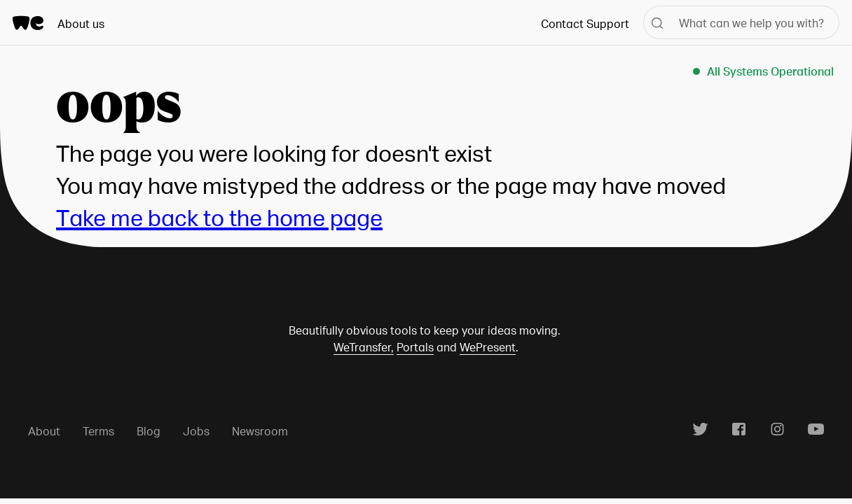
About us (81, 23)
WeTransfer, (364, 347)
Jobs (196, 431)
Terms (98, 431)
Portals (415, 347)
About (44, 431)
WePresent (488, 347)
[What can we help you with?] (741, 22)
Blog (149, 431)
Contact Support (585, 23)
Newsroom (260, 431)
